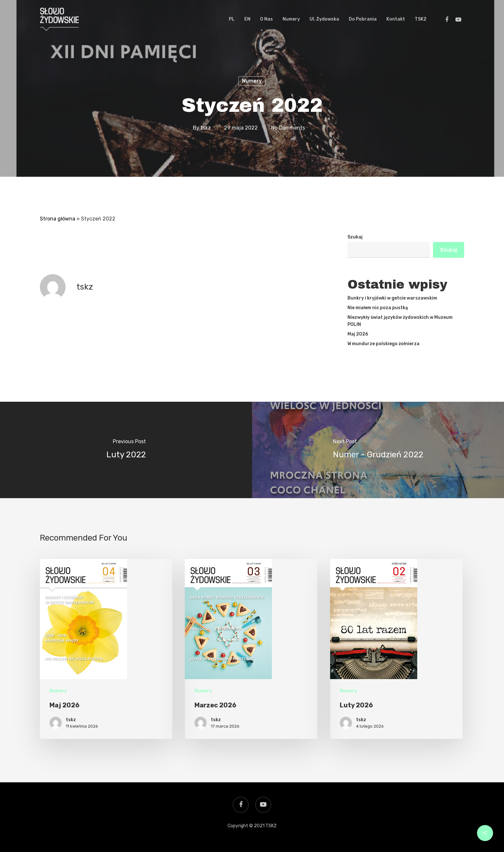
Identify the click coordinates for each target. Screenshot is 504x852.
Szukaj (355, 237)
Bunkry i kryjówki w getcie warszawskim (392, 298)
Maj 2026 (358, 334)
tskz (206, 128)
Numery (252, 81)
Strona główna (58, 219)
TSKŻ (271, 826)
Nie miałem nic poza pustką (378, 308)
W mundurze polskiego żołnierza (383, 344)
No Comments (288, 128)
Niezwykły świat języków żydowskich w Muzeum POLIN (400, 321)
